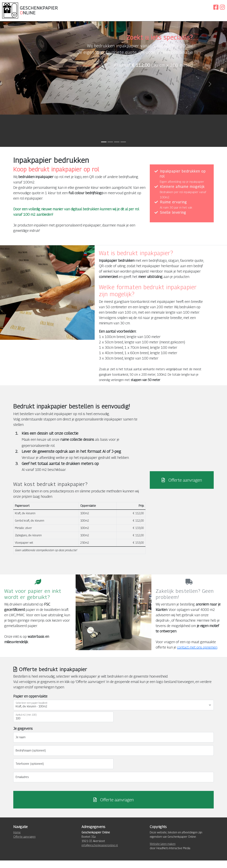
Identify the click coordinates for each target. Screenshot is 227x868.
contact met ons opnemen (197, 655)
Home (17, 840)
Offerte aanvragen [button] (182, 487)
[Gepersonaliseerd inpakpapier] (104, 149)
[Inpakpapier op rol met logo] (117, 149)
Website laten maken (163, 851)
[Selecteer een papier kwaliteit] (114, 713)
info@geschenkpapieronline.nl (100, 853)
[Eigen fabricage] (123, 149)
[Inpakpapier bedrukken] (110, 149)
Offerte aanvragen (114, 807)
